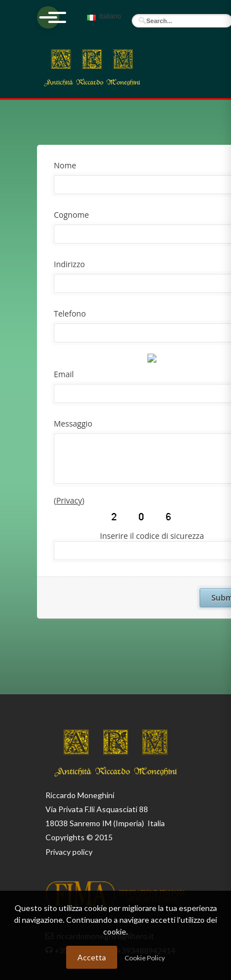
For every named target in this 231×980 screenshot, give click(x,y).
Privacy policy (69, 852)
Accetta (92, 957)
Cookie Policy (145, 958)
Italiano (102, 21)
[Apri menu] (48, 17)
